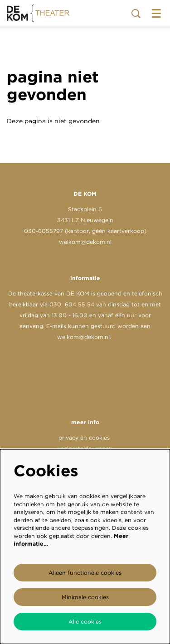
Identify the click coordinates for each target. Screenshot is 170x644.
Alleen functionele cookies (85, 573)
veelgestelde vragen (85, 448)
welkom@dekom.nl (85, 242)
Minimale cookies (85, 597)
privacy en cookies (84, 438)
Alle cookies (85, 622)
